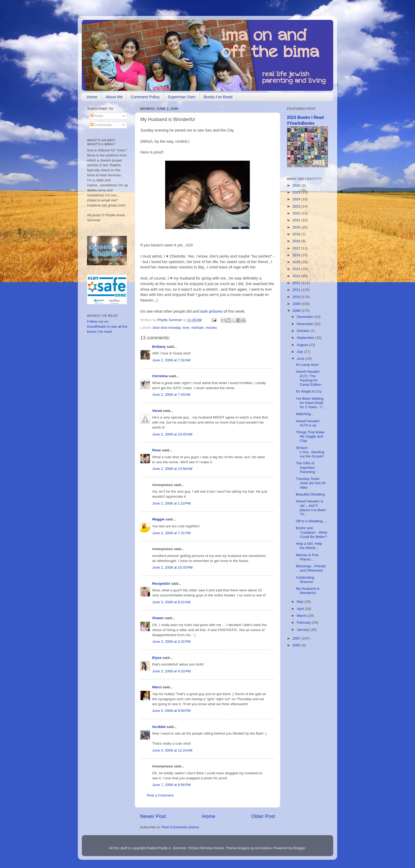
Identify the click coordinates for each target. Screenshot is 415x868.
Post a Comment (160, 795)
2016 (297, 255)
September (306, 338)
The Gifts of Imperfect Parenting (306, 467)
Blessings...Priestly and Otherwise (311, 568)
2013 (297, 276)
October (304, 331)
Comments (101, 125)
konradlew (263, 848)
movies (211, 328)
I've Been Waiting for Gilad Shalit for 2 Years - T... (310, 403)
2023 (297, 206)
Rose (157, 450)
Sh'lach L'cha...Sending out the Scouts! (310, 452)
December (305, 317)
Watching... (305, 414)
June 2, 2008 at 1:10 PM (171, 503)
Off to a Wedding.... (311, 521)
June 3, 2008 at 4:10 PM (171, 671)
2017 (297, 248)
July (300, 352)
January (304, 630)
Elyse (157, 658)
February (304, 622)
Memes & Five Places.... (307, 557)
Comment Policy (145, 97)
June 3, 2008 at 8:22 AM (171, 602)
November (305, 324)
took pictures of (214, 311)
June (301, 359)
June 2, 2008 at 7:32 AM (171, 360)
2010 (297, 297)
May (301, 602)
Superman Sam (182, 97)
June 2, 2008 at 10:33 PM (172, 567)
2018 (297, 241)
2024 (297, 199)
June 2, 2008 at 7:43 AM (171, 395)
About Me (114, 97)
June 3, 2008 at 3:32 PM (171, 642)
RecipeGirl (161, 584)
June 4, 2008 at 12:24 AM (172, 750)
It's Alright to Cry (309, 391)
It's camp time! (307, 365)
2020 (297, 227)
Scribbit (159, 727)
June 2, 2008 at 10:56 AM (172, 469)
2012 (297, 283)
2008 (297, 311)
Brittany (159, 347)
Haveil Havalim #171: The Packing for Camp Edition (309, 378)
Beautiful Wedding (310, 494)
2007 (297, 638)
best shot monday (167, 328)
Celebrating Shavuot (305, 580)
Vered (158, 411)
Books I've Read (218, 97)
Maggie (158, 519)
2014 (297, 269)
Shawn (158, 618)
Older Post (263, 816)
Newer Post (153, 816)
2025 (297, 192)
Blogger (299, 848)
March (302, 616)
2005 (297, 645)
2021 (297, 220)
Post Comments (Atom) (181, 827)
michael (198, 328)
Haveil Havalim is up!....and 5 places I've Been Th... (311, 508)
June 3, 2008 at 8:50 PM (171, 711)
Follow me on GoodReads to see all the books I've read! (107, 327)
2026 (297, 185)
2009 (297, 304)
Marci (157, 687)
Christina (160, 376)
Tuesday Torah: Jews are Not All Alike (311, 483)
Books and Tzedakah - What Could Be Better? (312, 532)
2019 (297, 234)
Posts (97, 116)
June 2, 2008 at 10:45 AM (172, 434)
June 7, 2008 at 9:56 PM (171, 785)
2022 (297, 213)
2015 (297, 262)
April (301, 609)
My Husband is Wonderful (308, 591)
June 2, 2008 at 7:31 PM (171, 533)
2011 (297, 290)
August (303, 345)
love (186, 328)
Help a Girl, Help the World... (309, 546)
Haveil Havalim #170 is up (308, 423)
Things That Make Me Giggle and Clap (310, 436)
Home (92, 97)
